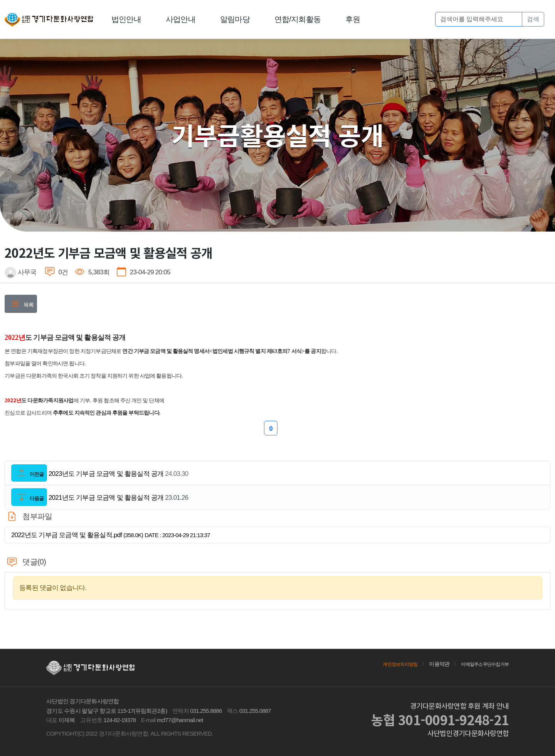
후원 (353, 19)
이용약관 (431, 664)
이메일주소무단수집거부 (481, 664)
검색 (533, 19)
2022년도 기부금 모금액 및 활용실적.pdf (111, 535)
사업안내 (181, 19)
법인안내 (127, 19)
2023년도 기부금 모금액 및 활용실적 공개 (106, 474)
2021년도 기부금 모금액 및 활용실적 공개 (106, 498)
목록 (21, 305)
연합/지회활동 (298, 19)
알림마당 (235, 19)
